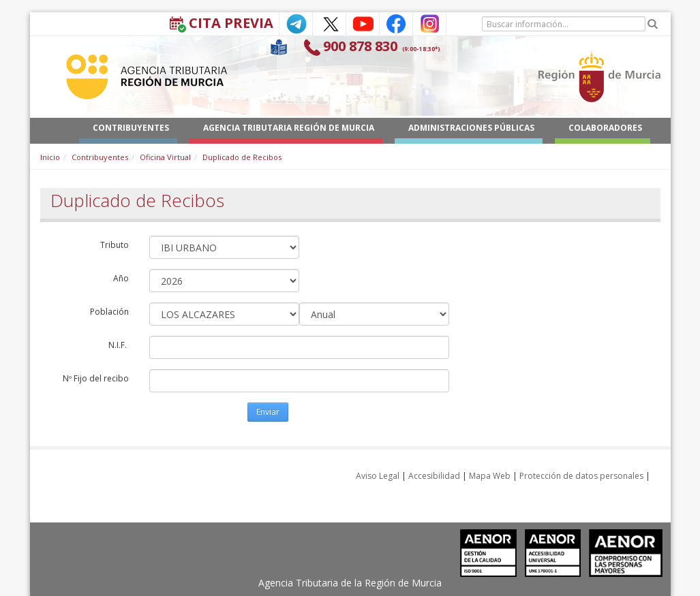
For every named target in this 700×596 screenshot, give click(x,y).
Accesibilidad (434, 476)
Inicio (50, 157)
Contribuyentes (100, 157)
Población (109, 312)
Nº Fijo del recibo (96, 378)
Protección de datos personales (581, 476)
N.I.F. (119, 345)
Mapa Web (490, 476)
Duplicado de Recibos (242, 157)
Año (121, 278)
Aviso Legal (378, 476)
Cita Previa (231, 23)
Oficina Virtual (165, 157)
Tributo (115, 245)
